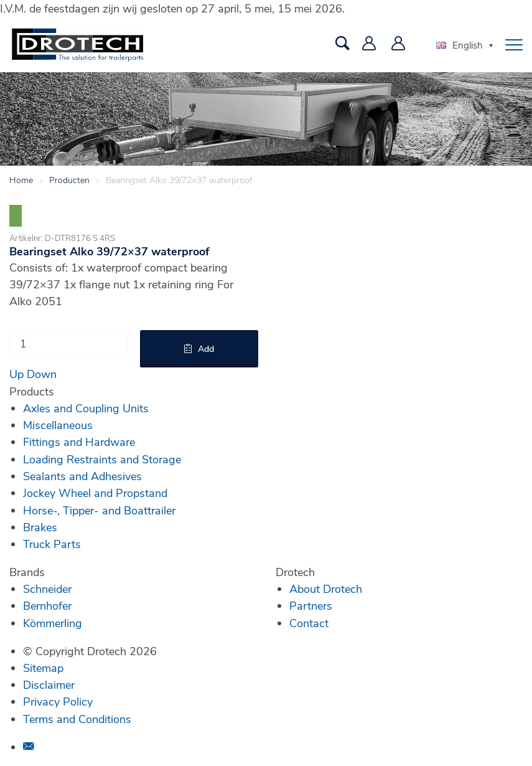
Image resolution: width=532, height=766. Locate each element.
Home (21, 180)
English (460, 45)
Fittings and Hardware (79, 442)
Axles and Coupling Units (86, 408)
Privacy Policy (58, 701)
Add (206, 348)
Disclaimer (49, 684)
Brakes (40, 527)
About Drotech (326, 589)
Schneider (47, 589)
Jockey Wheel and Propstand (95, 493)
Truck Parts (52, 544)
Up (16, 374)
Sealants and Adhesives (82, 476)
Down (42, 374)
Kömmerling (53, 623)
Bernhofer (47, 605)
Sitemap (43, 668)
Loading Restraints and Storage (102, 459)
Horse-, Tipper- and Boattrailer (99, 510)
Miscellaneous (58, 425)
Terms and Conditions (77, 719)
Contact (309, 623)
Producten (69, 180)
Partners (311, 605)
